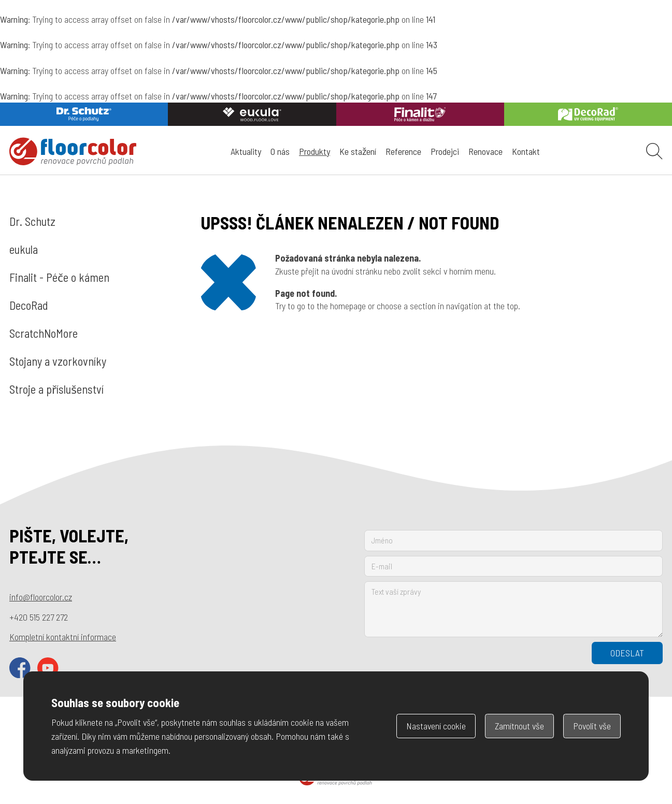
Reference (403, 151)
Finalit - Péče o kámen (59, 277)
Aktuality (246, 151)
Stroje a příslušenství (56, 389)
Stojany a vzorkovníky (58, 361)
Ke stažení (358, 151)
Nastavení (436, 726)
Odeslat (627, 653)
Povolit (592, 726)
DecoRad (29, 305)
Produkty (314, 151)
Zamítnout (519, 726)
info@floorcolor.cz (41, 597)
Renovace (485, 151)
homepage (348, 306)
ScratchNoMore (44, 333)
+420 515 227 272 (39, 617)
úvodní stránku (357, 271)
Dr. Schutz (32, 221)
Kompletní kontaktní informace (63, 637)
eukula (24, 249)
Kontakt (526, 151)
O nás (280, 151)
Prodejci (445, 151)
